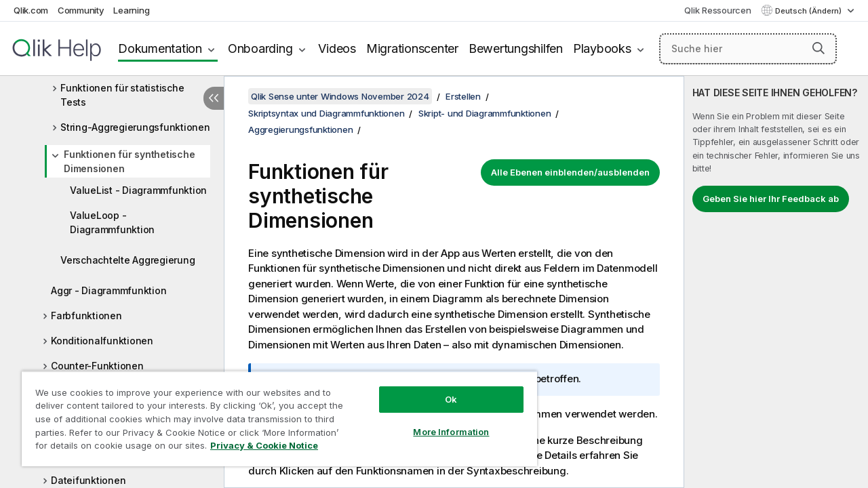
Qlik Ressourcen (717, 10)
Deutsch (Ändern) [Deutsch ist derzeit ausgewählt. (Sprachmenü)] (809, 11)
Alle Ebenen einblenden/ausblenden (570, 172)
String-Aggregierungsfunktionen (135, 127)
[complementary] (776, 282)
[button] (818, 48)
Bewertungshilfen (516, 48)
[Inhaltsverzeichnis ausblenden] (214, 98)
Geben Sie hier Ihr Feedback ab (771, 199)
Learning (131, 10)
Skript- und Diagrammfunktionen (485, 113)
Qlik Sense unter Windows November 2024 (340, 96)
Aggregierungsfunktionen (300, 129)
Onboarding (260, 48)
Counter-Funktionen (97, 366)
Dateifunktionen (88, 480)
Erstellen (463, 96)
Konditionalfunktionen (102, 341)
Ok (451, 399)
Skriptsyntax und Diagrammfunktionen (326, 113)
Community (81, 10)
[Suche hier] (748, 49)
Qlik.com (31, 10)
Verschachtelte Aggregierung (127, 260)
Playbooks (602, 48)
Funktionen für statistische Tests (122, 95)
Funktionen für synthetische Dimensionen (129, 161)
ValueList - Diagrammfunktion (138, 190)
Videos (337, 48)
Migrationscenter (412, 48)
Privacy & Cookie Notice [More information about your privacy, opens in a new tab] (264, 445)
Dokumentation (160, 48)
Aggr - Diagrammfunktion (108, 290)
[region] (279, 419)
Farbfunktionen (86, 316)
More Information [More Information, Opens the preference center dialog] (451, 432)
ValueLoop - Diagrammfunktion (112, 222)
